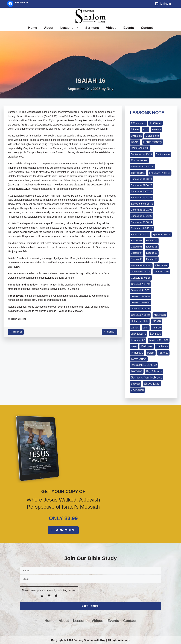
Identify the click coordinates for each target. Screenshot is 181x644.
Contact (147, 28)
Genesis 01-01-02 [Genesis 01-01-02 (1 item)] (140, 272)
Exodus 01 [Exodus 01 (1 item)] (137, 241)
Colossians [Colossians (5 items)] (152, 136)
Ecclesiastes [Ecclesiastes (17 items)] (139, 160)
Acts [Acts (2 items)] (145, 129)
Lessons (71, 28)
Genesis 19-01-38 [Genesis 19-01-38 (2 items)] (141, 278)
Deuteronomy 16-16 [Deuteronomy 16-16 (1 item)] (141, 154)
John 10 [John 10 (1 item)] (157, 328)
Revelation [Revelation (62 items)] (139, 359)
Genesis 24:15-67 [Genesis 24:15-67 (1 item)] (140, 290)
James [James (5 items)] (135, 327)
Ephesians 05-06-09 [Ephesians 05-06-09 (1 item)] (141, 216)
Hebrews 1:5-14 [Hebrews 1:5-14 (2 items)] (140, 321)
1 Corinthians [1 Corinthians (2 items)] (138, 123)
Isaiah (14, 319)
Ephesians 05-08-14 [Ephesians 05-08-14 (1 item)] (141, 222)
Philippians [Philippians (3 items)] (137, 353)
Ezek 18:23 (23, 189)
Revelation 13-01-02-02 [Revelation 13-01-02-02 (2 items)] (144, 365)
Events (129, 28)
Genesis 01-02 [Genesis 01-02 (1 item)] (161, 272)
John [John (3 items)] (146, 328)
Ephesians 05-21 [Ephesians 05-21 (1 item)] (140, 234)
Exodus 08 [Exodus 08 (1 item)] (152, 253)
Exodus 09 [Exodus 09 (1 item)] (137, 259)
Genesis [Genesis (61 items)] (161, 265)
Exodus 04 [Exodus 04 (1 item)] (152, 241)
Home (33, 28)
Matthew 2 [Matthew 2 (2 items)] (162, 346)
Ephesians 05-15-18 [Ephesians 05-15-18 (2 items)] (142, 228)
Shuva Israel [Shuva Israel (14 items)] (152, 384)
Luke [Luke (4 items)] (134, 346)
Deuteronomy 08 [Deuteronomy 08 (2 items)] (140, 148)
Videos (111, 28)
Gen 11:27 (51, 116)
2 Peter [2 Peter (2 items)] (135, 129)
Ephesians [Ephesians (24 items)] (138, 173)
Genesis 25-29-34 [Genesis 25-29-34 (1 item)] (140, 302)
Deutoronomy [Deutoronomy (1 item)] (163, 154)
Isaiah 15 (17, 332)
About (49, 28)
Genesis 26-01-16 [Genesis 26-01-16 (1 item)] (140, 309)
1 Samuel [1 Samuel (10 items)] (155, 123)
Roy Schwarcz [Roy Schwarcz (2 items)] (154, 371)
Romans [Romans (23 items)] (137, 371)
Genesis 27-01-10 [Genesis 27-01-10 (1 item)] (140, 315)
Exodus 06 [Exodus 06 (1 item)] (152, 247)
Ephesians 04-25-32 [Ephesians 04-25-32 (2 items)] (142, 204)
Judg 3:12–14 (29, 125)
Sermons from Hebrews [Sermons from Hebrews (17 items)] (147, 378)
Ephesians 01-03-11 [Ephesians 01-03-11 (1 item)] (141, 179)
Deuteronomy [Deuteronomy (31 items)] (153, 142)
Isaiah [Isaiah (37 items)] (157, 321)
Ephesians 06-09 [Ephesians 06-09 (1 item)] (162, 234)
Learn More (63, 530)
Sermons (92, 28)
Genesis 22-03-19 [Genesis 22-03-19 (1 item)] (140, 284)
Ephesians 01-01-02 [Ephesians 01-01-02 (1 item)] (160, 173)
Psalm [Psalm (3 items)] (151, 353)
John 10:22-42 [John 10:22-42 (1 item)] (138, 334)
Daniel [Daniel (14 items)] (135, 142)
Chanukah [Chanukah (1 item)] (136, 136)
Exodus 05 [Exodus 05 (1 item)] (137, 247)
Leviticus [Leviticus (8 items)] (155, 334)
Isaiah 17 (111, 332)
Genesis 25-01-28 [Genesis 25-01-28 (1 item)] (140, 296)
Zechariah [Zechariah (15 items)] (137, 390)
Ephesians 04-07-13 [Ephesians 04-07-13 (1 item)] (141, 191)
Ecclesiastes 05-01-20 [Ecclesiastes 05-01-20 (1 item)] (143, 167)
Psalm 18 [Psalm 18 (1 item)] (163, 353)
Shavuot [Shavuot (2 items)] (135, 384)
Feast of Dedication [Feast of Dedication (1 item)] (141, 266)
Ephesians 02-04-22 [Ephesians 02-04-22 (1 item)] (141, 185)
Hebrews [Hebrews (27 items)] (160, 315)
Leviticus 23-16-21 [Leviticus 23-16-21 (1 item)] (159, 340)
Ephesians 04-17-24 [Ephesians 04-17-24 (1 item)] (141, 198)
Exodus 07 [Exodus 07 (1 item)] (137, 253)
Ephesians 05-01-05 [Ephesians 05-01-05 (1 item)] (141, 210)
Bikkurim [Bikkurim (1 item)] (156, 129)
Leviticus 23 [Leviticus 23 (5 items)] (138, 340)
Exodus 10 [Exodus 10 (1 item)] (152, 259)
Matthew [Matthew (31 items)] (147, 346)
